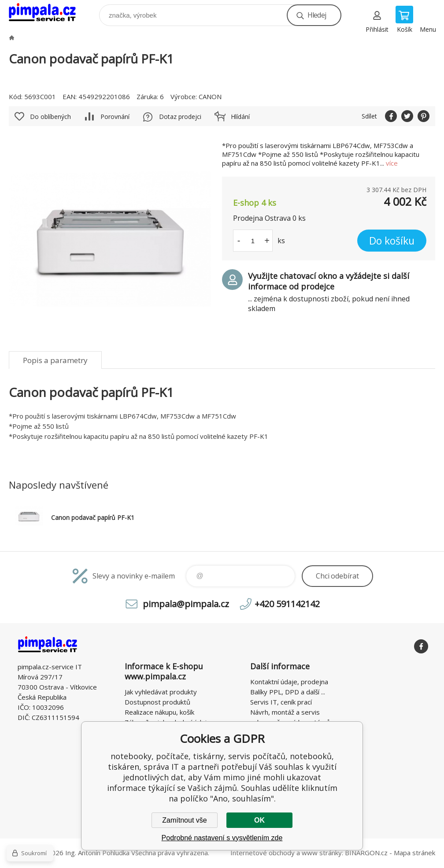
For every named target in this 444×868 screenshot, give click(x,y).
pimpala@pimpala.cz (186, 604)
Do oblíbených (50, 117)
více (392, 163)
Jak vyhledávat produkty (161, 692)
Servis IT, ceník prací (281, 702)
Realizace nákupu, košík (159, 712)
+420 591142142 (287, 604)
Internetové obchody (263, 853)
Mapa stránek (414, 853)
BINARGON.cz (366, 853)
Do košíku (392, 241)
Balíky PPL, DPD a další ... (288, 692)
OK (259, 820)
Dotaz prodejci (180, 117)
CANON (210, 96)
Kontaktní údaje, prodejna (289, 682)
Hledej (317, 15)
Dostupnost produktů (157, 702)
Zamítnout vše (184, 820)
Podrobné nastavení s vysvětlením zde (222, 838)
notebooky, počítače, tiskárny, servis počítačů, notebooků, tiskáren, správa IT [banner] (48, 13)
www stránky (322, 853)
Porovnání (115, 117)
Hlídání (240, 117)
